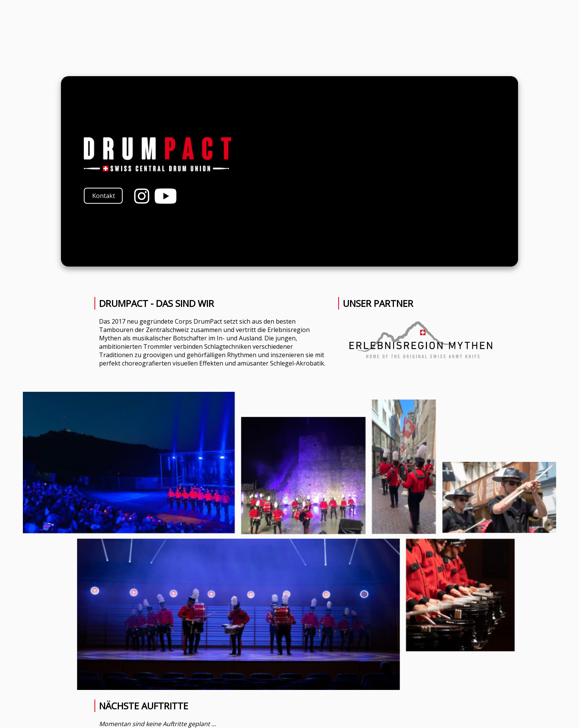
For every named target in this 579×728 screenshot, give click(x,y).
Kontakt (104, 196)
